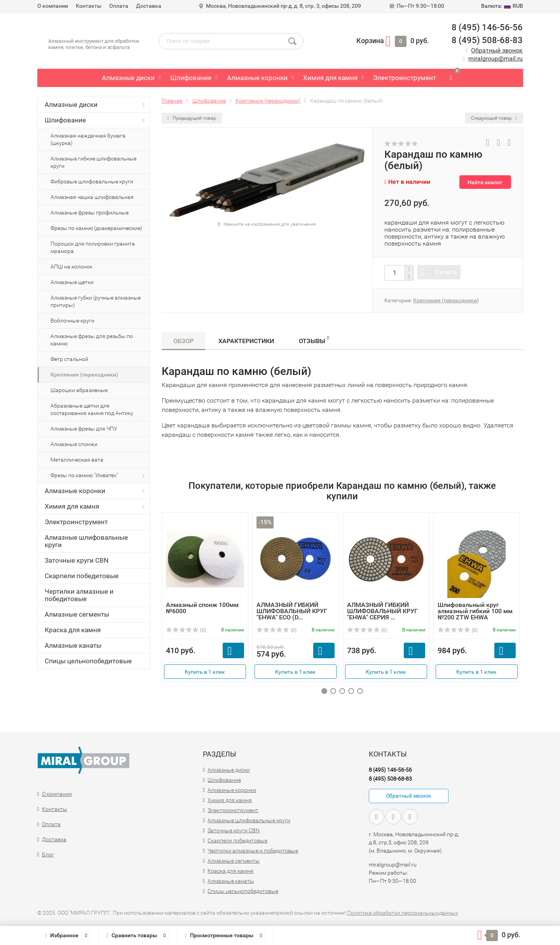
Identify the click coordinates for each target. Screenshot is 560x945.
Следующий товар (494, 118)
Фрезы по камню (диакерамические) (96, 228)
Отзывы (314, 340)
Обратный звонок (497, 50)
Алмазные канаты (73, 645)
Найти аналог (485, 182)
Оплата (119, 6)
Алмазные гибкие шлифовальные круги (93, 162)
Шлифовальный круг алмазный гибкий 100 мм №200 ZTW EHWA (475, 611)
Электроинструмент (405, 78)
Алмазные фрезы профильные (90, 213)
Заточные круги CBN (77, 560)
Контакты (89, 6)
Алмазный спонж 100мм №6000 (202, 608)
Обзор (183, 341)
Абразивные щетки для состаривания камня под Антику (92, 409)
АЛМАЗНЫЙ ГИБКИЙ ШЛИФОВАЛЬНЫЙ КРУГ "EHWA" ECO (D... (292, 611)
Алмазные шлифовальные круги (86, 541)
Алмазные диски (128, 78)
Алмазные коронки (257, 78)
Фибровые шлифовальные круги (92, 181)
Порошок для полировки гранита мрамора (93, 247)
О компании (53, 6)
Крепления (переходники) (84, 375)
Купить (446, 272)
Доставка (149, 6)
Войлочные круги (72, 321)
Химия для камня (330, 78)
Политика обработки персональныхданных (403, 913)
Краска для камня (73, 630)
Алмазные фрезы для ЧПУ (84, 429)
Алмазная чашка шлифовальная (92, 197)
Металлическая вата (77, 460)
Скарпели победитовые (82, 576)
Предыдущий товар (192, 118)
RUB (502, 6)
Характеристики (246, 341)
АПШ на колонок (72, 267)
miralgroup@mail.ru (495, 58)
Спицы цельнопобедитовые (88, 661)
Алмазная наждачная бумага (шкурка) (88, 139)
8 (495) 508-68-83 (487, 40)
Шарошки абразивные (79, 390)
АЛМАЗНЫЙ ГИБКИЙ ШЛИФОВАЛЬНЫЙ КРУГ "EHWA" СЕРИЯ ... (382, 611)
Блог (48, 854)
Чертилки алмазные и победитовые (79, 595)
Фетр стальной (69, 359)
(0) (186, 630)
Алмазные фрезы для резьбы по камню (92, 340)
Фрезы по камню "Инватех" (99, 476)
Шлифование (191, 78)
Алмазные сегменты (77, 614)
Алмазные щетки (72, 282)
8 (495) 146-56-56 (487, 27)
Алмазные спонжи (74, 444)
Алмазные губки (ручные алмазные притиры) (96, 301)
